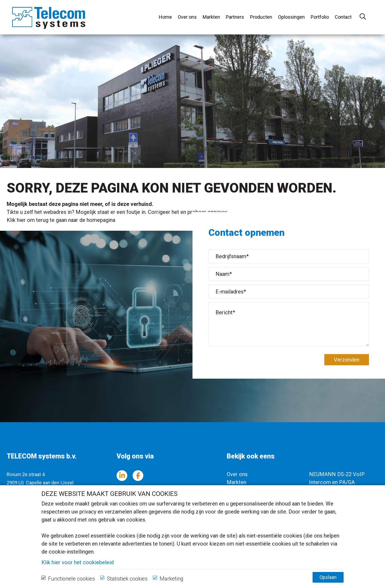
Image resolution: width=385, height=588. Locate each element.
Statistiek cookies (127, 583)
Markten (211, 17)
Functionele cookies (72, 583)
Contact (343, 17)
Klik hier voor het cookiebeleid (78, 567)
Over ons (187, 17)
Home (165, 17)
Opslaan (328, 582)
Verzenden (347, 360)
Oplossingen (291, 17)
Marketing (172, 583)
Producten (261, 17)
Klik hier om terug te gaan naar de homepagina (61, 220)
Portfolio (320, 17)
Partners (235, 17)
